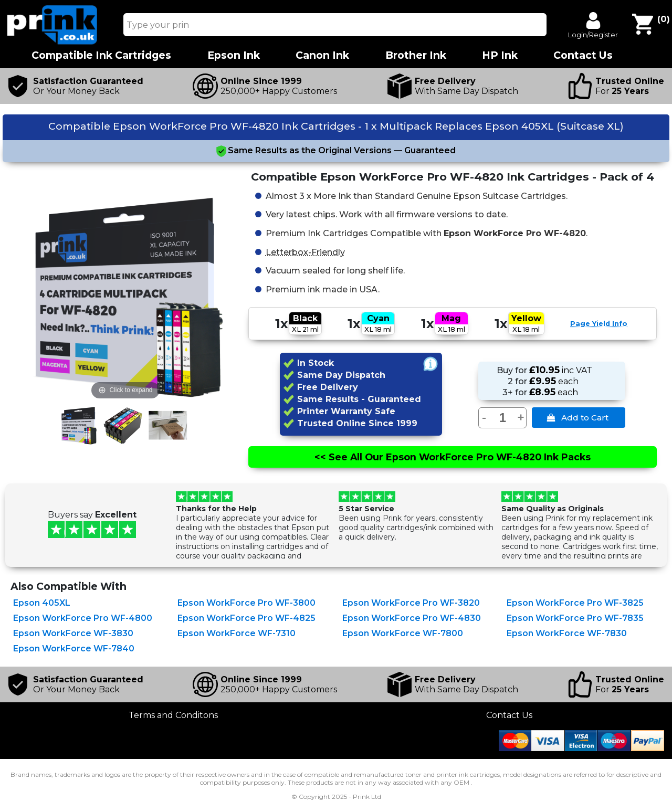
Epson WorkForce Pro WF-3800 (246, 603)
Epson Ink (234, 55)
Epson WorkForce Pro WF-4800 (83, 618)
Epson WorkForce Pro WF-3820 (411, 603)
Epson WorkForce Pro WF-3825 (575, 603)
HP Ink (500, 55)
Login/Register (593, 35)
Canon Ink (322, 55)
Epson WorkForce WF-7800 (403, 633)
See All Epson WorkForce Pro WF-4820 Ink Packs (453, 457)
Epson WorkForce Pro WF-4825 (246, 618)
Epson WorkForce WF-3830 (73, 633)
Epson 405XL (42, 603)
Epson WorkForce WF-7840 (74, 648)
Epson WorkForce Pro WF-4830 (412, 618)
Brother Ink (416, 55)
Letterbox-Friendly (305, 251)
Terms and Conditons (173, 715)
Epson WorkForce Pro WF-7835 (575, 618)
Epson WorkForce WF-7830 (567, 633)
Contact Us (509, 715)
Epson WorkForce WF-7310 (237, 633)
